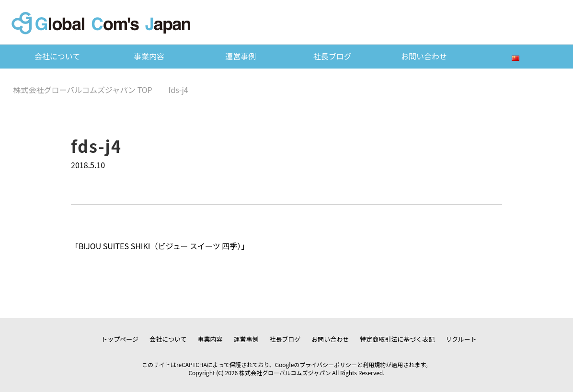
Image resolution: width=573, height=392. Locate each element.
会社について (57, 56)
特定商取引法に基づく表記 (397, 339)
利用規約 (374, 364)
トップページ (120, 339)
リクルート (461, 339)
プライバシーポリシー (328, 364)
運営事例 (241, 56)
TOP (83, 90)
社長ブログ (332, 56)
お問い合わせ (424, 56)
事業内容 (149, 56)
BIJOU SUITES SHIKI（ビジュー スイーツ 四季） (160, 246)
